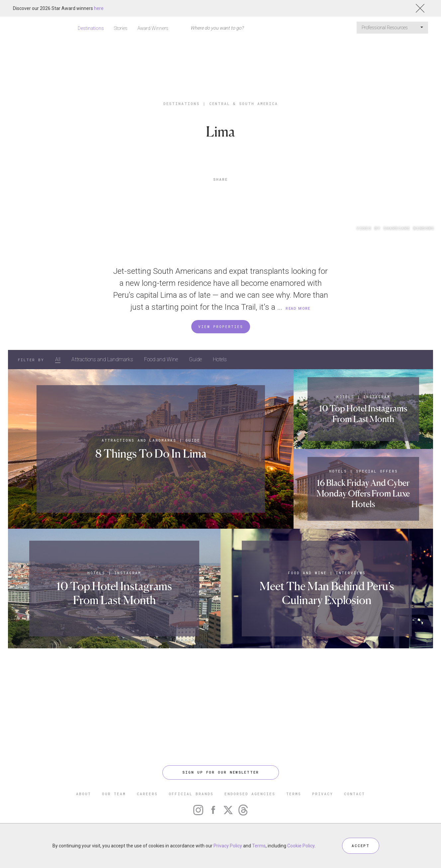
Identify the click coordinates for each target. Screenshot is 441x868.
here (99, 8)
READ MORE (298, 309)
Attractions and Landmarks (102, 359)
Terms (259, 846)
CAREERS (147, 794)
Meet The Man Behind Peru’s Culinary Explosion (327, 593)
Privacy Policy (228, 846)
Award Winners (153, 28)
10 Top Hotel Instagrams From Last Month (363, 414)
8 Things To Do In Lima (151, 453)
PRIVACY (323, 794)
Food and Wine (161, 359)
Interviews (351, 573)
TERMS (294, 794)
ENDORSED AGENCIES (250, 794)
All (58, 359)
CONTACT (354, 794)
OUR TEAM (114, 794)
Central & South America (244, 104)
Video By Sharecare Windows (396, 228)
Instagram (377, 397)
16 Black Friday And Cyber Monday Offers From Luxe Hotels (363, 493)
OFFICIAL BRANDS (191, 794)
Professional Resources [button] (392, 28)
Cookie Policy (301, 846)
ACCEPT (361, 846)
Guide (195, 359)
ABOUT (84, 794)
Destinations (91, 28)
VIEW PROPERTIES (221, 326)
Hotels (220, 359)
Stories (121, 28)
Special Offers (377, 471)
